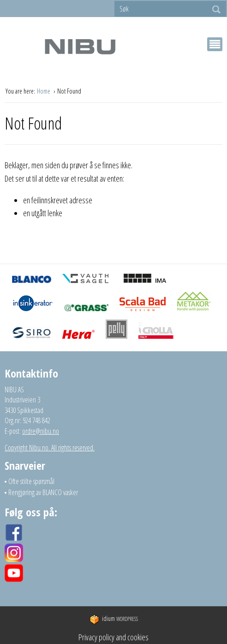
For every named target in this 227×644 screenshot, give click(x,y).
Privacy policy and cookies (113, 637)
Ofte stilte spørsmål (31, 481)
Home (44, 91)
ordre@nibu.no (41, 431)
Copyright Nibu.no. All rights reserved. (50, 448)
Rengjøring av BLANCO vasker (43, 492)
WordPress (114, 619)
